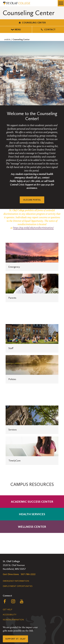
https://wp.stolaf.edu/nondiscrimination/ (33, 228)
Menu (16, 29)
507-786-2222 (28, 574)
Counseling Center (32, 23)
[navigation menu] (61, 3)
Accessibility (10, 615)
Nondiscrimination (13, 620)
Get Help (7, 610)
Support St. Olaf (15, 639)
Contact (48, 29)
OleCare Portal (32, 200)
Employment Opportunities (18, 586)
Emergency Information (16, 581)
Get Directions (11, 574)
